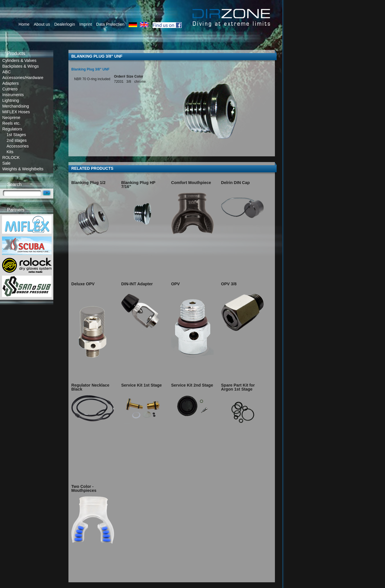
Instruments (13, 95)
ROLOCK (11, 157)
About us (42, 24)
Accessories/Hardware (23, 78)
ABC (7, 72)
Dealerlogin (65, 24)
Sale (6, 163)
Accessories (18, 146)
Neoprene (11, 118)
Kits (10, 152)
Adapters (11, 83)
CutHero (10, 89)
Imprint (86, 24)
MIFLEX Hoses (16, 112)
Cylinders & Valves (19, 60)
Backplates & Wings (21, 66)
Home (24, 24)
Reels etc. (11, 123)
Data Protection (110, 24)
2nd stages (17, 140)
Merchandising (16, 106)
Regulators (12, 129)
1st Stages (16, 135)
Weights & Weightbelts (23, 169)
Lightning (11, 100)
